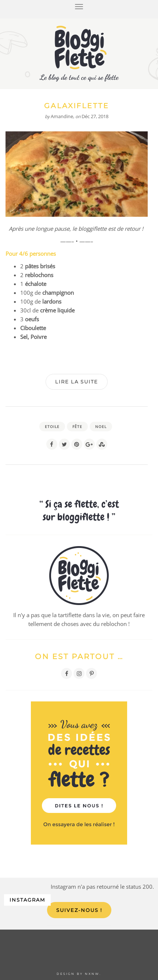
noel (101, 427)
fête (77, 427)
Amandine (62, 116)
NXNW (92, 974)
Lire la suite (77, 382)
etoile (52, 427)
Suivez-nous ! (79, 910)
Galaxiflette (76, 106)
